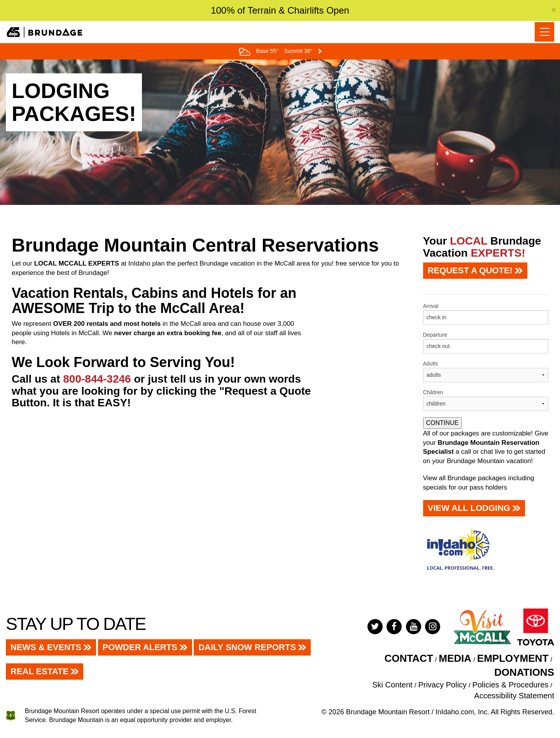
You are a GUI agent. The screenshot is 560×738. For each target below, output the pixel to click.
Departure (435, 335)
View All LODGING (469, 508)
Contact (409, 658)
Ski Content (392, 685)
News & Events (46, 647)
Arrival (431, 306)
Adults (431, 364)
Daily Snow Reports (247, 647)
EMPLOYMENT (513, 658)
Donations (524, 672)
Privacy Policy (442, 685)
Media (455, 658)
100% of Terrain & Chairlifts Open (280, 10)
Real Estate (39, 671)
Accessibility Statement (514, 696)
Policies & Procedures (511, 685)
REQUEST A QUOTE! (470, 270)
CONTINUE (443, 423)
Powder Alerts (140, 647)
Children (433, 392)
